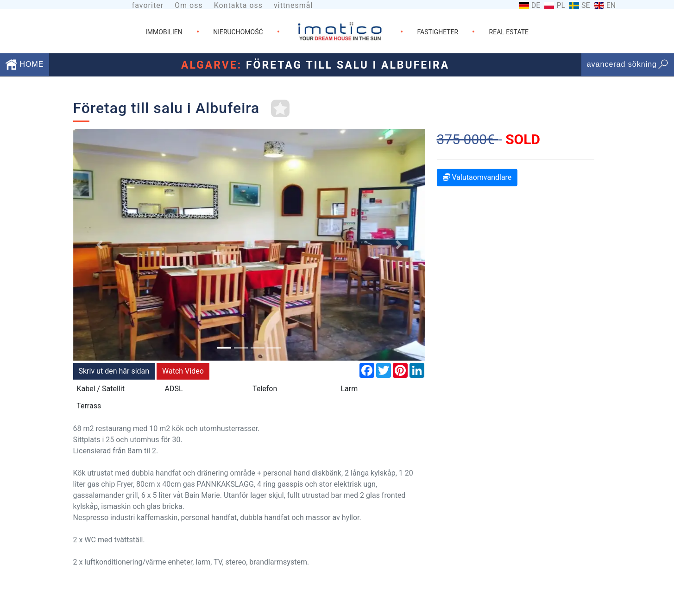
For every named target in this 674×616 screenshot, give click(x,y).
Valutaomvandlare (477, 177)
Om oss (189, 5)
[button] (100, 245)
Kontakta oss (238, 5)
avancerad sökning (628, 64)
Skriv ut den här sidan (114, 371)
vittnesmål (293, 5)
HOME (25, 64)
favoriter (148, 5)
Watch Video (183, 371)
